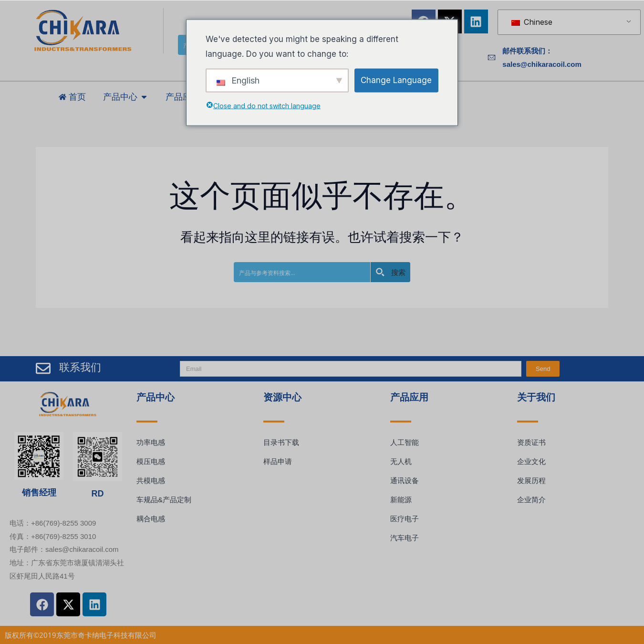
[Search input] (302, 272)
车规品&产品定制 (164, 500)
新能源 (401, 500)
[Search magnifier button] (390, 272)
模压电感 (151, 461)
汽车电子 (405, 538)
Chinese (532, 22)
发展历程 (531, 480)
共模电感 (151, 480)
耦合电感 (151, 519)
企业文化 (531, 461)
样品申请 (278, 461)
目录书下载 (281, 442)
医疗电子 (405, 519)
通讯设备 (405, 480)
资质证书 (531, 442)
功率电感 (151, 442)
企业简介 (531, 500)
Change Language (396, 80)
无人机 (401, 461)
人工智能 (405, 442)
